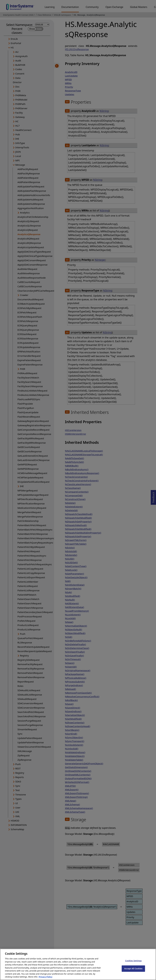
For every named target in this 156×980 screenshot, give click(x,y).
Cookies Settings (133, 963)
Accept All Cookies (133, 971)
